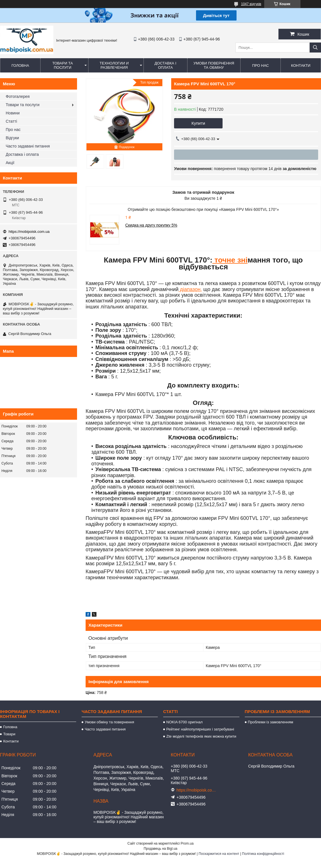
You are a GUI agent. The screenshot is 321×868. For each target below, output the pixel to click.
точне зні (230, 260)
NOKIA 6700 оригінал (184, 722)
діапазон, (190, 289)
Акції (10, 163)
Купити (198, 123)
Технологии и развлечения (114, 65)
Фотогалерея (18, 96)
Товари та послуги (62, 65)
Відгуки (12, 138)
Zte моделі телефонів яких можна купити (201, 736)
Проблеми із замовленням (271, 722)
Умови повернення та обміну (214, 65)
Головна (20, 65)
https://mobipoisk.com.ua (29, 232)
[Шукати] (315, 48)
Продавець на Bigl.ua (160, 849)
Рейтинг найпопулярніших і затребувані (200, 729)
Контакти (301, 65)
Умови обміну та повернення (109, 722)
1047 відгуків (251, 4)
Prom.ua (187, 843)
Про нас (261, 65)
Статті (11, 121)
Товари (9, 734)
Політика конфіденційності (263, 854)
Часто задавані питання (28, 146)
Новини (13, 113)
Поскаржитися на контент (219, 854)
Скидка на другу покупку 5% (151, 225)
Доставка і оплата (165, 65)
